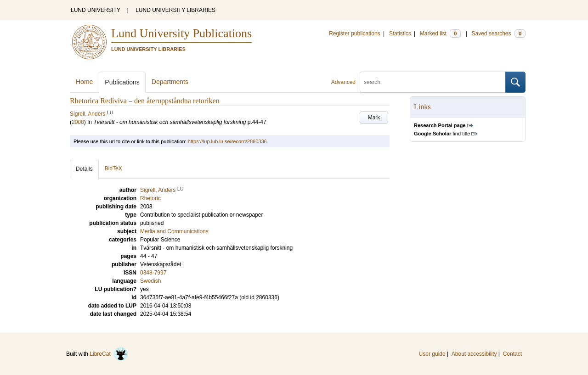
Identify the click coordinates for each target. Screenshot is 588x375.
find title (442, 134)
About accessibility (474, 354)
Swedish (150, 281)
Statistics (400, 34)
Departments (170, 82)
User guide (432, 354)
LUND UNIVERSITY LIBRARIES (175, 10)
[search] (433, 82)
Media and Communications (174, 231)
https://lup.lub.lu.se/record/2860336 (227, 141)
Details (84, 169)
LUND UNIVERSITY (96, 10)
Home (84, 82)
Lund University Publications (181, 33)
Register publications (354, 34)
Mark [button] (374, 118)
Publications (122, 82)
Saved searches (498, 34)
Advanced (343, 82)
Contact (512, 354)
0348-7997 (153, 273)
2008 (78, 122)
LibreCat (109, 354)
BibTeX (113, 168)
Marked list (440, 34)
